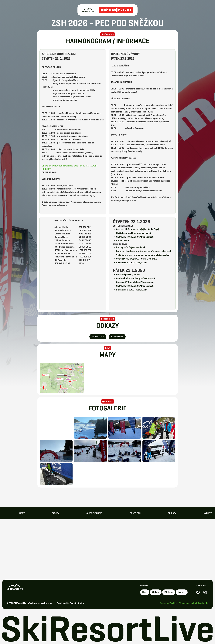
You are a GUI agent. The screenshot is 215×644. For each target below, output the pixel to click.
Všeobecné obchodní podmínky (194, 603)
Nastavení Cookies (169, 603)
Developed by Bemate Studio (70, 603)
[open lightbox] (62, 378)
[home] (107, 10)
